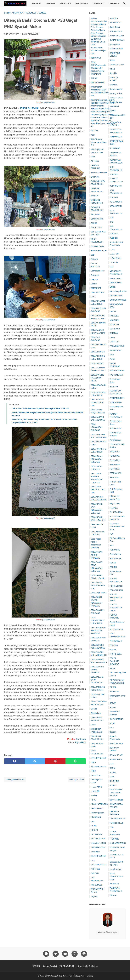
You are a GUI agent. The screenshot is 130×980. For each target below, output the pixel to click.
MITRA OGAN (116, 278)
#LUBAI (94, 78)
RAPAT (113, 703)
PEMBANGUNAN (117, 398)
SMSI (112, 764)
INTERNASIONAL (98, 847)
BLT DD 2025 (96, 227)
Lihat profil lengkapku (108, 932)
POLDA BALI (115, 550)
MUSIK (113, 287)
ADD (93, 135)
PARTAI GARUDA (117, 371)
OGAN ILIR (114, 324)
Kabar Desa (115, 44)
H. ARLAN (95, 791)
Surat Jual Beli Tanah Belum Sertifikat (116, 793)
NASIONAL (114, 320)
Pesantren (114, 477)
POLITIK (113, 567)
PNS (112, 545)
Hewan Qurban (97, 813)
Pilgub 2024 (115, 504)
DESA (93, 297)
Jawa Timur (115, 27)
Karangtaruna (116, 102)
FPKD (93, 771)
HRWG (94, 826)
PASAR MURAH (116, 375)
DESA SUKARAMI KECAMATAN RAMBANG (98, 630)
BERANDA (36, 4)
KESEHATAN (115, 148)
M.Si (112, 267)
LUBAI (112, 249)
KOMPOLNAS (116, 186)
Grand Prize (96, 775)
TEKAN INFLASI (116, 823)
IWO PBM (51, 4)
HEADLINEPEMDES (99, 804)
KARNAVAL (115, 106)
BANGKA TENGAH (99, 173)
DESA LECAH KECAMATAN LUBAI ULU (96, 459)
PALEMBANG (115, 350)
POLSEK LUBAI (116, 590)
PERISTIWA (65, 4)
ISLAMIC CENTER (98, 856)
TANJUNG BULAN (117, 819)
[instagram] (75, 954)
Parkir (112, 359)
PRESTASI (114, 645)
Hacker (94, 795)
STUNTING (114, 781)
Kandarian (81, 739)
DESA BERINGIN (98, 352)
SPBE (112, 777)
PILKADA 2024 (116, 512)
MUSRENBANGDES (118, 300)
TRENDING (114, 839)
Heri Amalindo (97, 808)
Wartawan (114, 884)
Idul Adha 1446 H (98, 843)
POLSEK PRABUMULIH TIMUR (116, 608)
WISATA (113, 895)
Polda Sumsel (116, 558)
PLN (112, 534)
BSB (93, 255)
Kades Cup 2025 (117, 65)
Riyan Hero (80, 742)
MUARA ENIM (116, 283)
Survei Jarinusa (116, 800)
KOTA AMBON (116, 202)
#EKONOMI (96, 58)
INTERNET (95, 852)
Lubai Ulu (114, 262)
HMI (93, 821)
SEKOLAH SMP (116, 744)
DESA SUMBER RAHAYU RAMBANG (97, 670)
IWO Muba (95, 869)
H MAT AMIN (96, 787)
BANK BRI (95, 177)
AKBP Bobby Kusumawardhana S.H (99, 142)
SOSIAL (113, 772)
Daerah (94, 284)
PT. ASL (113, 687)
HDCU (93, 800)
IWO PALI (95, 873)
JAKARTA (114, 18)
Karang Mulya (116, 93)
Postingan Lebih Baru (15, 780)
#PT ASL (95, 131)
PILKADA (114, 508)
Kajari (112, 69)
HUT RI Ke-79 (97, 834)
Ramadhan (114, 692)
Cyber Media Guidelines (88, 966)
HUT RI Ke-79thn (98, 839)
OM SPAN (114, 333)
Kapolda (113, 73)
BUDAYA (94, 259)
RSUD (112, 723)
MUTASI (113, 311)
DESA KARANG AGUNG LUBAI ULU (97, 402)
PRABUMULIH (116, 641)
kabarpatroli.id (49, 102)
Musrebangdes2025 (118, 291)
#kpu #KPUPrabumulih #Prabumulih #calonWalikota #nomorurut (98, 68)
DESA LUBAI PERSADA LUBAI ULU (98, 490)
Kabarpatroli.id (49, 320)
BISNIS (94, 223)
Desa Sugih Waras (99, 593)
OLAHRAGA (115, 329)
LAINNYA (113, 4)
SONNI (113, 768)
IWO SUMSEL (97, 885)
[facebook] (14, 761)
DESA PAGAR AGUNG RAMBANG (97, 555)
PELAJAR (114, 386)
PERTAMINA (115, 464)
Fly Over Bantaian (99, 767)
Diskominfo (96, 713)
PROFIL (113, 650)
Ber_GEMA (95, 214)
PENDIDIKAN (82, 4)
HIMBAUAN (96, 817)
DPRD (93, 725)
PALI (112, 355)
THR (112, 827)
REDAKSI (36, 966)
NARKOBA (114, 316)
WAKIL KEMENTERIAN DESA (116, 876)
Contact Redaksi (50, 966)
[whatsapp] (76, 761)
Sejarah (113, 732)
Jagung (94, 896)
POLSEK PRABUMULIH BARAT (116, 597)
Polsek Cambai (116, 586)
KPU (112, 222)
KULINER (114, 238)
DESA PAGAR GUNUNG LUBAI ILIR (98, 585)
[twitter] (35, 761)
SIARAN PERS (116, 759)
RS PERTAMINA (116, 719)
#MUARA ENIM (97, 83)
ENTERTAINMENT (99, 758)
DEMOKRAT (96, 288)
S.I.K (112, 728)
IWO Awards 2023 (99, 865)
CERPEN (95, 279)
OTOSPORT (98, 4)
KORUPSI (114, 197)
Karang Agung (116, 89)
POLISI (113, 563)
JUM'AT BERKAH (117, 40)
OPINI (112, 337)
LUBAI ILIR (114, 254)
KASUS (113, 111)
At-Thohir (95, 161)
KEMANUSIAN (116, 137)
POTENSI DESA (116, 629)
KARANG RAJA (116, 98)
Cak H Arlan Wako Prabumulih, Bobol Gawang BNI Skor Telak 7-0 (40, 408)
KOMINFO (114, 174)
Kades (112, 60)
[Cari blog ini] (124, 4)
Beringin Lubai (97, 219)
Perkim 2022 (115, 460)
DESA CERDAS (97, 363)
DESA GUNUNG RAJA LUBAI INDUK (97, 378)
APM (93, 157)
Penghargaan (116, 440)
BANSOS (95, 196)
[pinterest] (55, 761)
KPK (112, 218)
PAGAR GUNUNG (117, 346)
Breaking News (97, 246)
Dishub (94, 709)
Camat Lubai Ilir (98, 271)
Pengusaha (115, 452)
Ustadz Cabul (115, 869)
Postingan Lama (77, 780)
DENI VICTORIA (98, 292)
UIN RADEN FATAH (118, 843)
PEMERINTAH (116, 402)
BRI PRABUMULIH (99, 251)
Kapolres (113, 85)
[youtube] (65, 954)
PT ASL (113, 668)
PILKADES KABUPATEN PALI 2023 (117, 527)
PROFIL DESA (116, 654)
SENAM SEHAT (116, 755)
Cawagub (95, 275)
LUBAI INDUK (115, 258)
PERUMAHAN (116, 473)
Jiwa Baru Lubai (117, 36)
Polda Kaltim (115, 554)
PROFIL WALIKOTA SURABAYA (114, 661)
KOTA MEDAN (116, 206)
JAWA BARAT (116, 23)
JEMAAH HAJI (116, 31)
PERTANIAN (115, 469)
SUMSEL (113, 785)
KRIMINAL (114, 234)
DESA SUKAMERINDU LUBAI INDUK (98, 620)
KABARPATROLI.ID (29, 108)
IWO (93, 860)
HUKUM (94, 830)
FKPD (93, 762)
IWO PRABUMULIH (67, 966)
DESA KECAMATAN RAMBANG (96, 427)
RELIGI (113, 707)
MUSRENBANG (116, 296)
